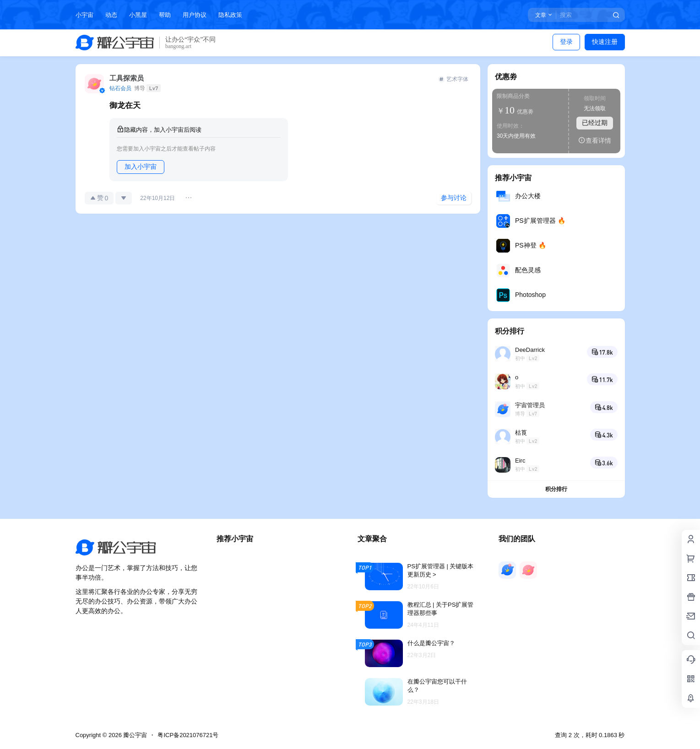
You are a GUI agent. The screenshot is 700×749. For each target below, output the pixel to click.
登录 (566, 42)
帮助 (165, 15)
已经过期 (595, 123)
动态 (111, 15)
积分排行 (556, 489)
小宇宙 (84, 15)
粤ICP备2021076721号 (188, 735)
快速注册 (605, 42)
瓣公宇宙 (135, 735)
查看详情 (595, 140)
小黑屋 (138, 15)
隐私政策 (230, 15)
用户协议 (195, 15)
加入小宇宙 (141, 167)
